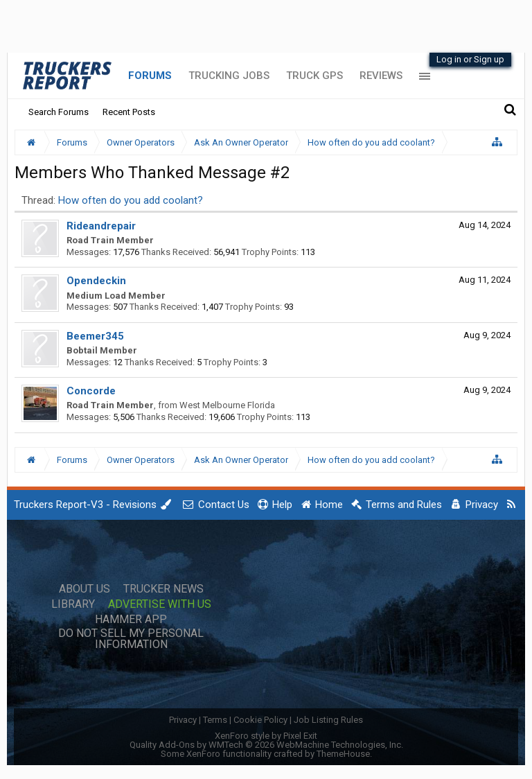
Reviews (381, 76)
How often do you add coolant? (131, 200)
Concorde (91, 391)
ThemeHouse (343, 754)
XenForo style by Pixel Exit (266, 736)
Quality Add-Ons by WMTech (266, 745)
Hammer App (131, 620)
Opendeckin (96, 281)
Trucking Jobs (229, 76)
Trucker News (163, 589)
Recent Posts (129, 112)
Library (73, 604)
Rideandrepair (101, 226)
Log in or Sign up (470, 59)
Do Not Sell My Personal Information (131, 639)
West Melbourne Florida (227, 405)
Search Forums (59, 112)
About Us (85, 589)
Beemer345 (95, 336)
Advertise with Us (160, 604)
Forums (150, 76)
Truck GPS (314, 76)
